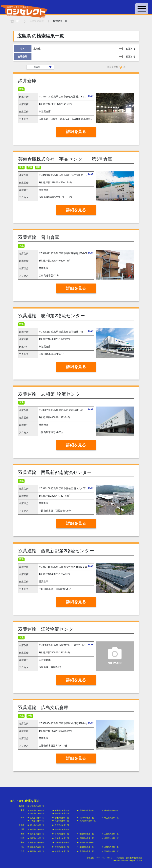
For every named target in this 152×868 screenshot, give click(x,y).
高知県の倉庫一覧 (110, 847)
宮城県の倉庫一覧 (85, 810)
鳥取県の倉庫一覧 (36, 843)
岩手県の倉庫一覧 (61, 810)
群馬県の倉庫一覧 (85, 818)
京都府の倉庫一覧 (61, 838)
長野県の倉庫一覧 (61, 825)
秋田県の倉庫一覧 (110, 810)
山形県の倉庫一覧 (36, 813)
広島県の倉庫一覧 (85, 843)
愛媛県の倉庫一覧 (85, 847)
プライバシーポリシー (105, 858)
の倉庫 (37, 21)
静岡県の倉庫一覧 (61, 834)
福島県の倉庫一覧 (61, 813)
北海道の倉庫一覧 (36, 806)
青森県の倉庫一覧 (36, 810)
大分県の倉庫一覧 (85, 851)
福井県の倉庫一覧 (61, 830)
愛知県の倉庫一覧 (85, 834)
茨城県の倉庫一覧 (36, 818)
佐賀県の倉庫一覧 (61, 851)
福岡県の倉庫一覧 (36, 851)
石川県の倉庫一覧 (36, 830)
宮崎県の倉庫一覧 (110, 851)
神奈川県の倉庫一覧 (86, 821)
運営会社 (90, 858)
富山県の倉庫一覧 (36, 825)
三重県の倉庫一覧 (110, 834)
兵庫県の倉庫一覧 (110, 838)
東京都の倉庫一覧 (61, 821)
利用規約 (120, 858)
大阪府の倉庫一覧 (85, 838)
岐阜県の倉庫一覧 (36, 834)
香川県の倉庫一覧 (61, 847)
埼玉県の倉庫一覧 (110, 818)
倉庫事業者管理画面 (134, 858)
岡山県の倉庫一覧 (61, 843)
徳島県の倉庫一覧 (36, 847)
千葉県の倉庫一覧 (36, 821)
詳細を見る (76, 132)
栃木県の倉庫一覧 (61, 818)
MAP (91, 96)
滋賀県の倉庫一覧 (36, 838)
